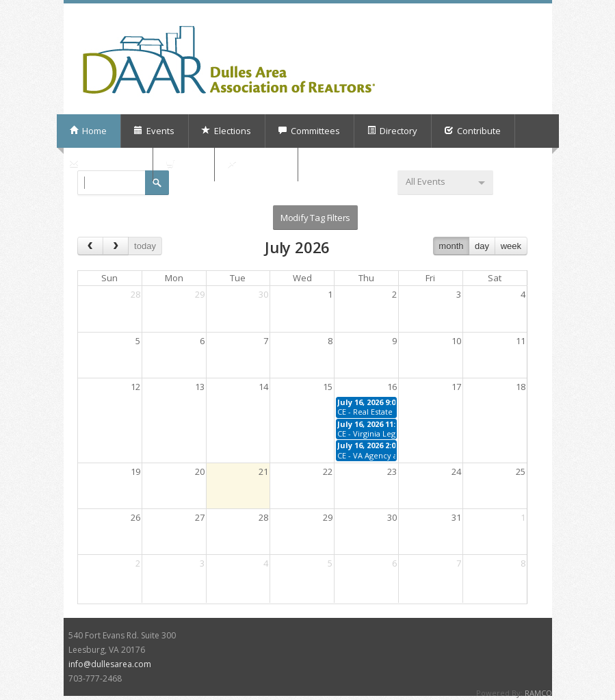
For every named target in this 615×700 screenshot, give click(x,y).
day (482, 246)
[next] (116, 246)
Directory (392, 131)
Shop (183, 164)
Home (88, 131)
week (511, 246)
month (451, 246)
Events (154, 131)
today (145, 246)
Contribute (472, 131)
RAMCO (538, 693)
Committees (309, 131)
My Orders (256, 164)
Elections (226, 131)
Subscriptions (104, 164)
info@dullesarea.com (110, 664)
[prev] (90, 246)
